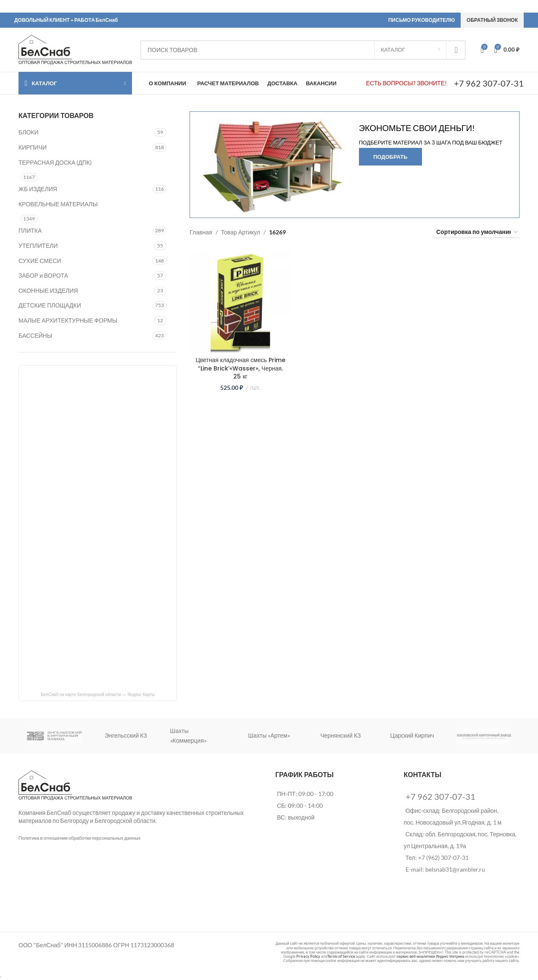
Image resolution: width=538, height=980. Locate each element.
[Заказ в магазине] (477, 233)
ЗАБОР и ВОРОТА (43, 275)
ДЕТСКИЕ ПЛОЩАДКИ (50, 305)
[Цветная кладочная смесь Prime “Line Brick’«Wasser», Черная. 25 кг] (240, 302)
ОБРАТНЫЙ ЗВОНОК (492, 20)
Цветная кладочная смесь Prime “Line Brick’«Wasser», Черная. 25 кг (240, 368)
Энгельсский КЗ (126, 735)
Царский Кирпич (412, 735)
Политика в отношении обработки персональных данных (79, 838)
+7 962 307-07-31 (489, 83)
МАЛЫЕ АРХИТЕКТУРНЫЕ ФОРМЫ (68, 320)
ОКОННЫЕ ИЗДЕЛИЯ (48, 290)
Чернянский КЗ (340, 735)
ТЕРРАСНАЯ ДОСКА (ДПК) (55, 162)
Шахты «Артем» (269, 735)
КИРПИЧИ (33, 147)
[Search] (303, 50)
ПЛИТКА (30, 230)
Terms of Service (341, 956)
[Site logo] (75, 49)
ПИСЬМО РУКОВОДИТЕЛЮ (422, 20)
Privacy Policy (308, 956)
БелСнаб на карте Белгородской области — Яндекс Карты (98, 695)
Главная (201, 232)
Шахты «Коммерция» (188, 735)
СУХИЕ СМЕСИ (40, 261)
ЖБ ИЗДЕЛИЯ (38, 189)
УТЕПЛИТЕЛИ (38, 246)
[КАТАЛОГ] (410, 50)
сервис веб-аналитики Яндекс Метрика (430, 956)
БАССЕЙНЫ (35, 335)
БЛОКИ (28, 132)
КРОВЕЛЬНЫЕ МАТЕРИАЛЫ (58, 204)
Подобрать (390, 157)
